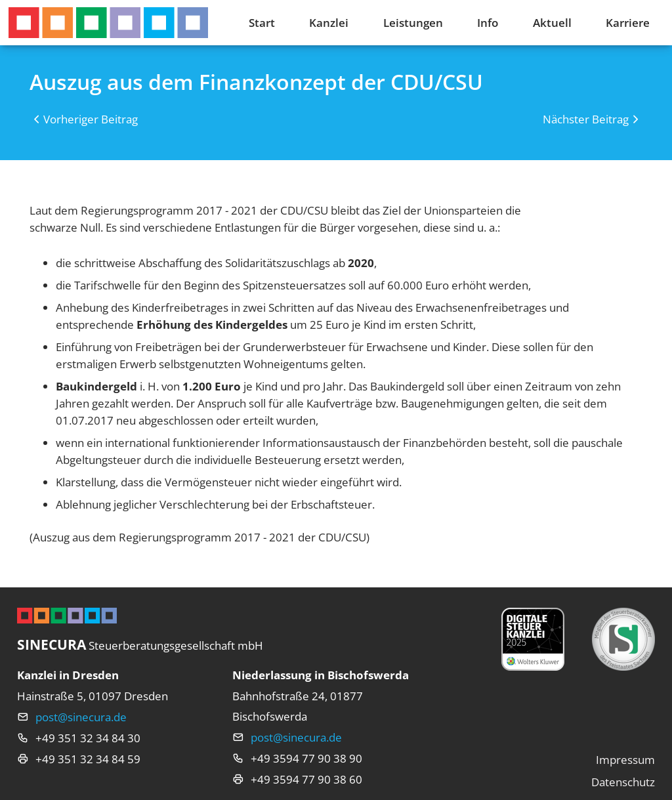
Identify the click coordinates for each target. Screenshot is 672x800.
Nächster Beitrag (586, 119)
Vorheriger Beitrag (91, 119)
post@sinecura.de (81, 717)
